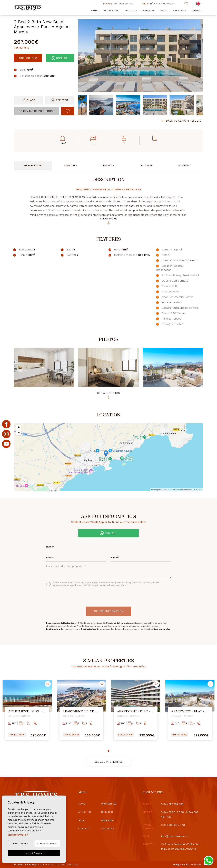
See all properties (108, 762)
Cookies (60, 864)
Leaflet (154, 490)
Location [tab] (146, 165)
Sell (164, 10)
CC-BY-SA (197, 490)
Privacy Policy (145, 583)
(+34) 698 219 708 (172, 812)
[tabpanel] (27, 713)
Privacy (50, 864)
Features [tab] (71, 165)
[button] (28, 100)
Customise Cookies (47, 843)
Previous (82, 56)
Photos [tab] (109, 165)
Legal (41, 864)
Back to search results (181, 121)
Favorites (108, 829)
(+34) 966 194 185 (118, 4)
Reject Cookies (21, 843)
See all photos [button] (108, 395)
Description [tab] (33, 165)
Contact (197, 10)
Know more (109, 221)
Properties (111, 10)
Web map (72, 864)
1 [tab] (108, 751)
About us (131, 10)
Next (200, 56)
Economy (184, 165)
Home (94, 10)
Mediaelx (196, 864)
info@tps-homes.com (159, 4)
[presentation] (64, 595)
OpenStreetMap (175, 490)
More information (18, 835)
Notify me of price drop (37, 111)
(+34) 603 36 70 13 (173, 825)
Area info (179, 10)
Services (149, 10)
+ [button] (19, 428)
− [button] (19, 433)
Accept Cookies (34, 853)
